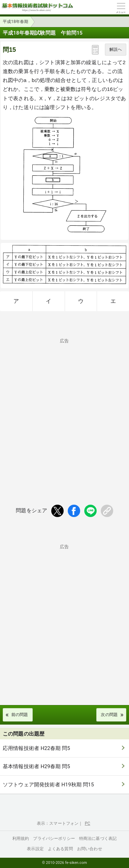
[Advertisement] (64, 410)
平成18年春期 (16, 22)
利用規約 (21, 838)
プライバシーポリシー (54, 838)
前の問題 (20, 715)
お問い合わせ (90, 849)
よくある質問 (60, 849)
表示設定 (35, 849)
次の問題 (109, 715)
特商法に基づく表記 (98, 838)
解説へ (116, 49)
